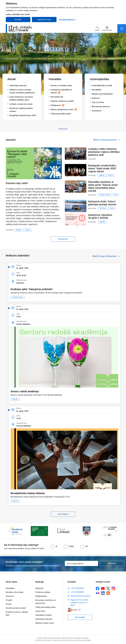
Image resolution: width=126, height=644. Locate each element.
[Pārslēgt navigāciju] (122, 29)
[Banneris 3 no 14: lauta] (63, 531)
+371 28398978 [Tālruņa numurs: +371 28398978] (77, 592)
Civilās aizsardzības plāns (46, 607)
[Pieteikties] (112, 563)
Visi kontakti (80, 617)
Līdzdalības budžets (43, 615)
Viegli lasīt (39, 588)
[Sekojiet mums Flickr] (98, 593)
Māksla (102, 175)
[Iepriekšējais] (10, 531)
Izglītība (102, 222)
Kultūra (27, 230)
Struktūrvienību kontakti (16, 608)
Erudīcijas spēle (17, 297)
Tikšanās (15, 399)
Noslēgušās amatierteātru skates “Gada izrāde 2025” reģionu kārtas (102, 168)
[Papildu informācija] (80, 610)
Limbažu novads (105, 195)
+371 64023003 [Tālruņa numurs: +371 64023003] (77, 588)
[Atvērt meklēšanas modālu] (97, 29)
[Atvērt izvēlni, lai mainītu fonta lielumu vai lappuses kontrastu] (107, 29)
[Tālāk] (116, 531)
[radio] (54, 546)
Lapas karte (40, 611)
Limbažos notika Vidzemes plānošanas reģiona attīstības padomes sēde (104, 152)
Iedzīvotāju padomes (44, 619)
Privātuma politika (43, 592)
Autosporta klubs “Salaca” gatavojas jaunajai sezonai (102, 203)
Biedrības (103, 208)
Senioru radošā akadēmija (25, 391)
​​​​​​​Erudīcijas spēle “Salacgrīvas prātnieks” (32, 289)
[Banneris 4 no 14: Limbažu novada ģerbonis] (87, 531)
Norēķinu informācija (14, 592)
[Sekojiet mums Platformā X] (108, 589)
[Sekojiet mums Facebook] (98, 589)
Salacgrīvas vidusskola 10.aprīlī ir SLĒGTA (100, 216)
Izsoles (9, 604)
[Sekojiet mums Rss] (108, 593)
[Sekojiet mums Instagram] (113, 588)
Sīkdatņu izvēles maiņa (45, 623)
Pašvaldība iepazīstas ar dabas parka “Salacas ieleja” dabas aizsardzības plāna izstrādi (103, 186)
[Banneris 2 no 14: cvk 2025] (39, 531)
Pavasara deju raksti (17, 183)
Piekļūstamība (41, 596)
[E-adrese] (72, 610)
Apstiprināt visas (44, 19)
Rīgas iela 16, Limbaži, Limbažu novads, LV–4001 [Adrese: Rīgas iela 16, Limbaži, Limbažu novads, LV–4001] (80, 603)
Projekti (9, 600)
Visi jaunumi (63, 239)
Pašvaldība (10, 588)
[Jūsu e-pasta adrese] (81, 563)
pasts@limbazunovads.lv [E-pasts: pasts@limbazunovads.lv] (81, 596)
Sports (112, 208)
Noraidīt (18, 19)
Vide (116, 195)
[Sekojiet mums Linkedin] (103, 593)
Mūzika (19, 230)
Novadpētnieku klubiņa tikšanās (28, 493)
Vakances (10, 596)
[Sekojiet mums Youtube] (103, 588)
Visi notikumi (63, 514)
